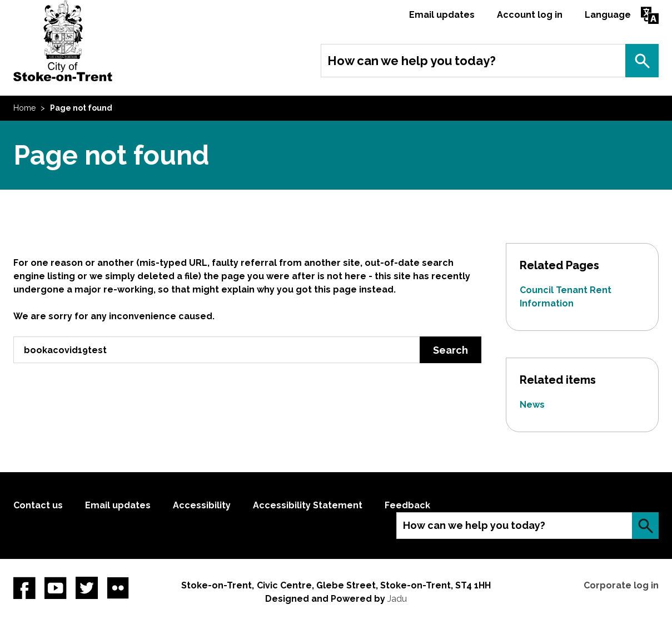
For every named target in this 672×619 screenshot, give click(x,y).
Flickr (118, 588)
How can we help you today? (412, 61)
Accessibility (202, 505)
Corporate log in (621, 585)
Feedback (407, 505)
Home (24, 108)
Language (608, 15)
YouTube (56, 588)
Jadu (397, 599)
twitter (87, 588)
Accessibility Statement (308, 505)
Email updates (442, 15)
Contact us (38, 505)
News (532, 405)
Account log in (530, 15)
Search (642, 61)
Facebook (24, 588)
